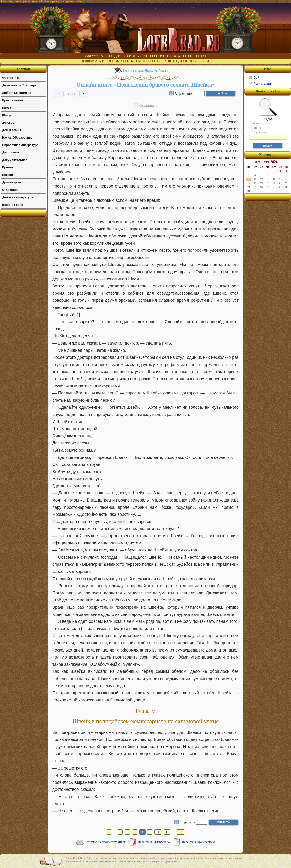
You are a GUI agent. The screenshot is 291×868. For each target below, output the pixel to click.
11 (167, 832)
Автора (255, 128)
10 (158, 832)
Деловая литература (18, 197)
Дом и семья (12, 130)
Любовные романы (17, 93)
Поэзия (7, 175)
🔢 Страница (181, 93)
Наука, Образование (17, 138)
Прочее (8, 167)
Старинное (10, 190)
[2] (78, 315)
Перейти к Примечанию (198, 842)
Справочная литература (20, 145)
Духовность (11, 152)
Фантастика (11, 78)
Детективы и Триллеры (20, 85)
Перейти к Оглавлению (154, 842)
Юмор (7, 115)
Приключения (12, 100)
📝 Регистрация (261, 84)
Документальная (15, 160)
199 (181, 832)
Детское (8, 123)
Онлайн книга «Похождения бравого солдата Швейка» (146, 85)
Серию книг (258, 132)
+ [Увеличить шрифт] (84, 94)
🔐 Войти (256, 77)
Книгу (254, 123)
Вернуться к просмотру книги (105, 842)
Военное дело (13, 205)
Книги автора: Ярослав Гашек (146, 70)
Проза (7, 108)
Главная (23, 69)
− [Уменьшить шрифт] (59, 94)
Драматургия (12, 182)
